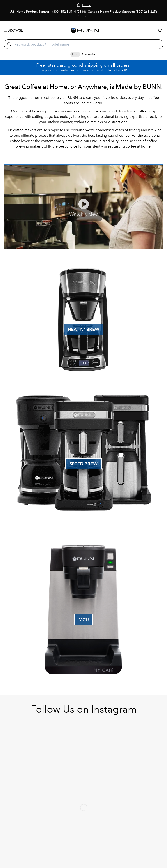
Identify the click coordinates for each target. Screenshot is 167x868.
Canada (89, 54)
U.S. (75, 54)
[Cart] (160, 31)
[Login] (151, 31)
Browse (13, 30)
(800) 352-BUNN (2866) (69, 12)
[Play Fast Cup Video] (84, 207)
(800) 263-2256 (147, 12)
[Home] (84, 5)
